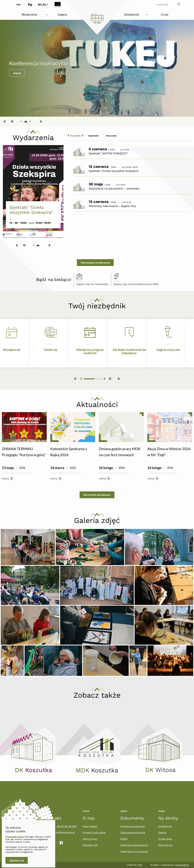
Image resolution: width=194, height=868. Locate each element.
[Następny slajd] (41, 121)
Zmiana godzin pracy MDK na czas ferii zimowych (120, 452)
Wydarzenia (165, 839)
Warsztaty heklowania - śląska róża (112, 206)
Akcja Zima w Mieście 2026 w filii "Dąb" (169, 452)
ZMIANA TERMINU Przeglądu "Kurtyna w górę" (24, 452)
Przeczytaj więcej (15, 837)
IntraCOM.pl (182, 865)
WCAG (43, 5)
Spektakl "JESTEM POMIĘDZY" (108, 153)
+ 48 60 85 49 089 (66, 826)
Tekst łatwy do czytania (134, 851)
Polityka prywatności (133, 826)
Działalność (165, 826)
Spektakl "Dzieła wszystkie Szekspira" (31, 210)
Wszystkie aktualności (97, 495)
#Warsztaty (111, 136)
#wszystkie (76, 136)
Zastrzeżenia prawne (133, 833)
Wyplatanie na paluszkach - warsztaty (114, 188)
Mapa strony (165, 845)
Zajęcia (162, 833)
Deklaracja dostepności (134, 845)
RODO (124, 839)
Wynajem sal (90, 845)
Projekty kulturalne (94, 833)
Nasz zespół (90, 826)
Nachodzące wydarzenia (95, 263)
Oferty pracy (90, 839)
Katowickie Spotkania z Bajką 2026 (69, 452)
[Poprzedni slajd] (5, 121)
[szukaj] (179, 5)
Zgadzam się (17, 860)
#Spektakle (94, 136)
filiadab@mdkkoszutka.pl (60, 832)
